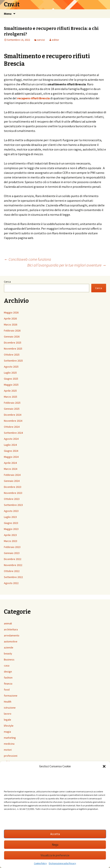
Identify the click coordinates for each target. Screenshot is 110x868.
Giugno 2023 (11, 523)
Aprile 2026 (10, 318)
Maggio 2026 (11, 312)
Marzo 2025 (11, 397)
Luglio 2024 (10, 445)
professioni (11, 756)
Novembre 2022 (13, 565)
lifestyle (9, 726)
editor (55, 40)
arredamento (12, 635)
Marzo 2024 (11, 469)
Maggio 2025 (11, 385)
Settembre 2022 (13, 577)
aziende (9, 647)
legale (8, 720)
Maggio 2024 (11, 457)
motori (8, 750)
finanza (8, 684)
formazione (11, 696)
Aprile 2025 (10, 391)
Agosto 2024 (11, 439)
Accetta (55, 834)
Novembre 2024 (13, 421)
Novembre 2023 (13, 493)
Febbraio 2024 (12, 475)
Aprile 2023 (10, 535)
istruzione (10, 708)
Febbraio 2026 (12, 331)
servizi (41, 40)
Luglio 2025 (10, 373)
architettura (11, 629)
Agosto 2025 (11, 367)
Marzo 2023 (11, 541)
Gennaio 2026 (12, 337)
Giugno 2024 (11, 451)
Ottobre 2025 (12, 355)
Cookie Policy (40, 863)
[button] (104, 766)
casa (7, 665)
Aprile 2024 (10, 463)
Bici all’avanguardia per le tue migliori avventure (67, 265)
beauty (8, 653)
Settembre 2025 (13, 361)
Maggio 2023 (11, 529)
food (7, 690)
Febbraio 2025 (12, 403)
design (8, 672)
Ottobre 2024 (12, 427)
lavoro (8, 714)
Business (9, 659)
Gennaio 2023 (12, 553)
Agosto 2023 (11, 511)
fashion (8, 678)
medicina (9, 744)
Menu (8, 14)
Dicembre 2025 (13, 343)
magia (7, 732)
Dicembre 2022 (13, 559)
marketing (10, 738)
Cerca (7, 282)
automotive (11, 641)
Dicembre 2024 (13, 415)
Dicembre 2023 (13, 487)
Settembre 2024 (13, 433)
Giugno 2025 (11, 379)
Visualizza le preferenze (55, 855)
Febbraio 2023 (12, 547)
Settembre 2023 (13, 505)
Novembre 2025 (13, 349)
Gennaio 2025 (12, 409)
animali (8, 623)
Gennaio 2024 (12, 481)
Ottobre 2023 (12, 499)
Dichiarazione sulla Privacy (62, 863)
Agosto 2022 (11, 583)
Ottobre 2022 (12, 571)
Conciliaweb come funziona (27, 259)
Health (8, 702)
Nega (55, 845)
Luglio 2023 (10, 517)
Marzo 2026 (11, 325)
